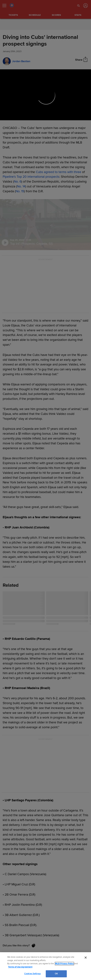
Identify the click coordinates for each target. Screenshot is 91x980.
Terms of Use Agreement (20, 967)
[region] (45, 966)
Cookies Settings (32, 974)
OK (56, 974)
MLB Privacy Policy (64, 964)
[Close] (86, 958)
